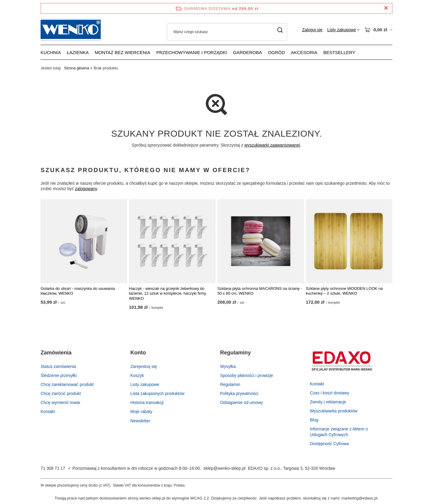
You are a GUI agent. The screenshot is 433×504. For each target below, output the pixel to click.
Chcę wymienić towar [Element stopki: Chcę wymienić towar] (60, 402)
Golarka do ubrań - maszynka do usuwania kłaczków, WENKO (78, 291)
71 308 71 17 (53, 468)
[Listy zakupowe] (343, 30)
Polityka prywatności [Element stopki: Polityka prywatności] (239, 393)
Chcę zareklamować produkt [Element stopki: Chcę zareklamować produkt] (67, 384)
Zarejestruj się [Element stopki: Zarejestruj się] (144, 366)
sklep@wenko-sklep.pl (225, 468)
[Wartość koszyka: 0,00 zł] (378, 30)
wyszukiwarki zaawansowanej (272, 145)
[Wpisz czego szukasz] (227, 32)
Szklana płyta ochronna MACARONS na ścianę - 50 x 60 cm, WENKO (260, 291)
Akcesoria (304, 52)
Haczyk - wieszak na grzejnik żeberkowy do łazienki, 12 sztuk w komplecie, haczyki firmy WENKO (167, 294)
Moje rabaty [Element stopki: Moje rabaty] (141, 411)
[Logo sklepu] (71, 30)
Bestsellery (339, 52)
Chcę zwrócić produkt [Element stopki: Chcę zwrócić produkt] (61, 393)
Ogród (276, 52)
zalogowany (86, 189)
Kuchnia (51, 52)
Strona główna (77, 68)
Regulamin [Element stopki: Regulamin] (230, 384)
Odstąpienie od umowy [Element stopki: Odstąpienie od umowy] (241, 402)
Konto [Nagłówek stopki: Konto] (138, 353)
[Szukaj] (280, 30)
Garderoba (247, 52)
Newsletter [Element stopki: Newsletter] (140, 421)
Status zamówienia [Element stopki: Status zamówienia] (58, 366)
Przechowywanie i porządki (192, 52)
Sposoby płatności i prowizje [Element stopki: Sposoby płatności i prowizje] (247, 375)
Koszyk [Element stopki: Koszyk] (137, 375)
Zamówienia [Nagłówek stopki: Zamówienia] (56, 353)
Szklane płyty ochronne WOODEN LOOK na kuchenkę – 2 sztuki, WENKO (344, 291)
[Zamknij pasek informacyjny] (386, 8)
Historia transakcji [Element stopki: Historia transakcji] (147, 402)
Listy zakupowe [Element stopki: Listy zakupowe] (145, 384)
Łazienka (78, 52)
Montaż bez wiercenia (123, 52)
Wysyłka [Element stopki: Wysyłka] (228, 366)
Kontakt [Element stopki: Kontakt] (48, 411)
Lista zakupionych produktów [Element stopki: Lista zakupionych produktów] (158, 393)
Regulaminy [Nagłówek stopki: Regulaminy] (235, 353)
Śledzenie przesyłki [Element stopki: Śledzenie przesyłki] (59, 375)
